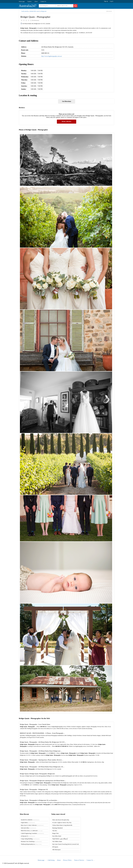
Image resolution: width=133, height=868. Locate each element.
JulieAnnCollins (28, 828)
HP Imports (55, 847)
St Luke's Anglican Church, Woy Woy (62, 822)
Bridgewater (44, 11)
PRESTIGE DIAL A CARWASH (32, 831)
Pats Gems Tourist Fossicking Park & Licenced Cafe (66, 844)
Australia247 (28, 6)
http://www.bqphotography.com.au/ (52, 56)
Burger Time (56, 833)
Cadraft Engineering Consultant (32, 833)
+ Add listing (51, 860)
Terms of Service (79, 860)
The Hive (55, 831)
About (36, 1)
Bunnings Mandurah (58, 828)
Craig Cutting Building (30, 839)
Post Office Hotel (57, 836)
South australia (25, 11)
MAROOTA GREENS (30, 820)
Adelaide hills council (34, 11)
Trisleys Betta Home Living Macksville (62, 825)
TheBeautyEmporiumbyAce (31, 844)
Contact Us (43, 1)
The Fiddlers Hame (57, 841)
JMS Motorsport (56, 850)
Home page (22, 1)
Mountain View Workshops (31, 841)
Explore (30, 1)
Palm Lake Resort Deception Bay (61, 820)
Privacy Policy (67, 860)
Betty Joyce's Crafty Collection (32, 825)
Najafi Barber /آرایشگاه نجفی (60, 839)
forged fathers (28, 822)
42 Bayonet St (28, 836)
